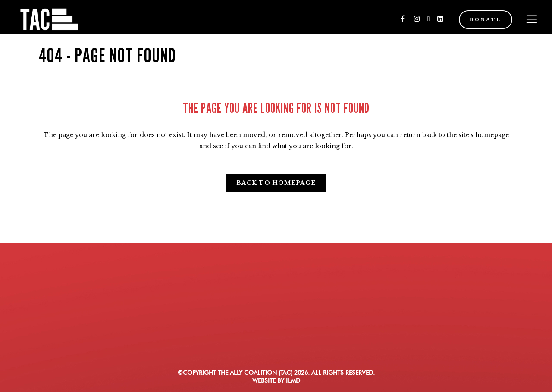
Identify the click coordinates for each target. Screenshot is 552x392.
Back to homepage (276, 183)
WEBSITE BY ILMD (276, 380)
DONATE (478, 19)
